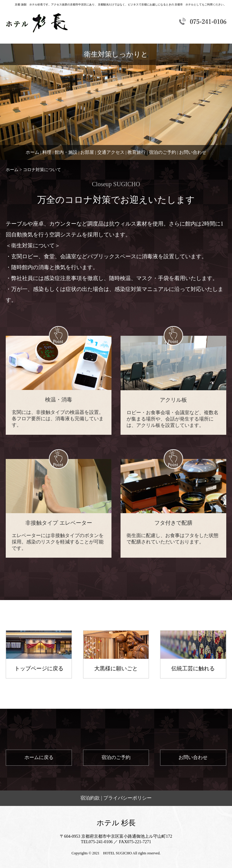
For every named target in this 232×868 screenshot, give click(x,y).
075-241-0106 (101, 842)
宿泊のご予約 (163, 152)
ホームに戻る (39, 757)
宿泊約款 (90, 798)
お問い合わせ (193, 152)
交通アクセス (111, 152)
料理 (47, 152)
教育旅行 (137, 152)
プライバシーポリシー (127, 798)
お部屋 (87, 152)
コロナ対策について (42, 170)
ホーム (32, 152)
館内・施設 (66, 152)
